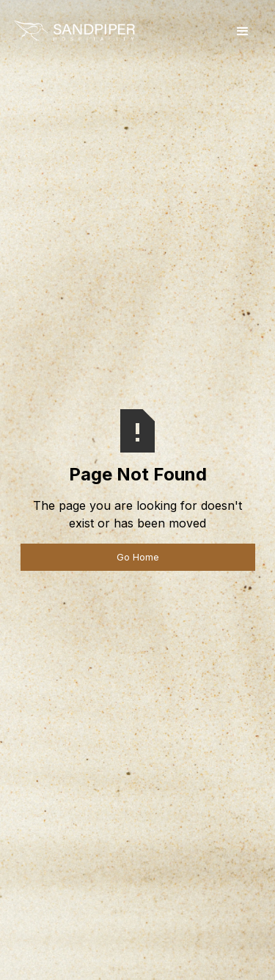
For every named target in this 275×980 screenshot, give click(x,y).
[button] (243, 32)
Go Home (138, 557)
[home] (74, 32)
